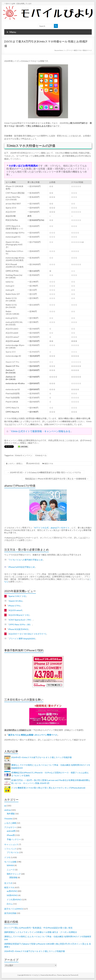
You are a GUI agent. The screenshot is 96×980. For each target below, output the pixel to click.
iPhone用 (11, 835)
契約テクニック (14, 874)
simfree (7, 810)
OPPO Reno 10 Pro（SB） (20, 624)
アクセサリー (10, 827)
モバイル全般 (10, 862)
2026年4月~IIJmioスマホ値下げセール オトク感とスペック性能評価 (41, 757)
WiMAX (10, 865)
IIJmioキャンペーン (24, 455)
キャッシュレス (11, 844)
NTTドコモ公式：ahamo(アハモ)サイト (52, 528)
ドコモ (7, 857)
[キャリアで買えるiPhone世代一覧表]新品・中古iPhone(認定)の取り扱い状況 (38, 928)
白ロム (10, 904)
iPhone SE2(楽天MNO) (18, 629)
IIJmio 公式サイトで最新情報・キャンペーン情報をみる (41, 431)
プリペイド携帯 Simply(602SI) (22, 639)
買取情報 (13, 877)
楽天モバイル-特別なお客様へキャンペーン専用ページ (33, 735)
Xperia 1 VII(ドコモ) (17, 596)
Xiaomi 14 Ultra (15, 601)
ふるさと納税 (10, 823)
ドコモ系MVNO (14, 899)
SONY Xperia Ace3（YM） (21, 620)
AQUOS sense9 (15, 610)
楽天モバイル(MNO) (13, 909)
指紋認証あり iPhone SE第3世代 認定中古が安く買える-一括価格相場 (57, 479)
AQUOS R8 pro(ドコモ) (19, 615)
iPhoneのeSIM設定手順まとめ (22, 567)
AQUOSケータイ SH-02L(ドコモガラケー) (27, 634)
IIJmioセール (41, 455)
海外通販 (11, 814)
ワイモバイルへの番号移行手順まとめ (26, 560)
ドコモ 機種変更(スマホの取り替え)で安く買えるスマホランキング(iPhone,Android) (48, 788)
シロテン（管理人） (16, 463)
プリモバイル (13, 852)
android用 (11, 831)
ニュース (11, 870)
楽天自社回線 (10, 913)
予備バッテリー (14, 839)
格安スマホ (49, 463)
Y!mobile (8, 819)
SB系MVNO (12, 895)
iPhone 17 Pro (14, 606)
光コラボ (8, 883)
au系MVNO (12, 891)
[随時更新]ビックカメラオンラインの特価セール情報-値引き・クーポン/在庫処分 (41, 932)
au (5, 806)
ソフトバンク (10, 849)
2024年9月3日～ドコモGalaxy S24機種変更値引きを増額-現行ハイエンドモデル (44, 472)
